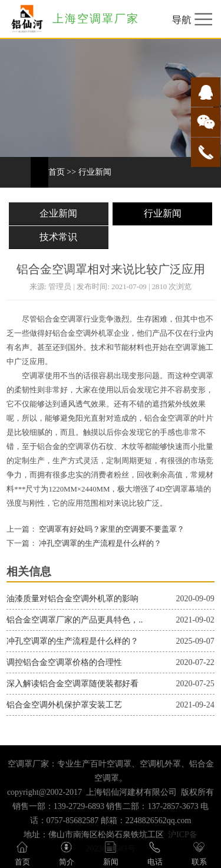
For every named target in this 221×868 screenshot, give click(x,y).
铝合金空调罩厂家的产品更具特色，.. (75, 620)
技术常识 (58, 237)
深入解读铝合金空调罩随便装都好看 (72, 684)
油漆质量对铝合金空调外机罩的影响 (72, 599)
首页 (57, 172)
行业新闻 (95, 172)
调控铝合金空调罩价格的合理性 (64, 662)
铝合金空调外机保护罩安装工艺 (64, 705)
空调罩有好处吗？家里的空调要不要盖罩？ (111, 529)
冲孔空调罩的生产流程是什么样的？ (99, 543)
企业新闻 (58, 213)
